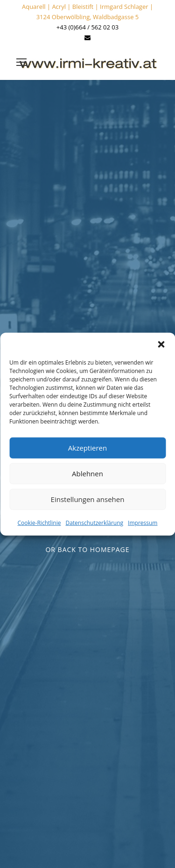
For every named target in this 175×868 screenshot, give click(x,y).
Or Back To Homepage (87, 549)
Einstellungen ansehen (88, 499)
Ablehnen (87, 473)
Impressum (143, 522)
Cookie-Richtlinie (39, 522)
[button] (161, 344)
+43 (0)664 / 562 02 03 (87, 27)
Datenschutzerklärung (94, 522)
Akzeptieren (87, 448)
